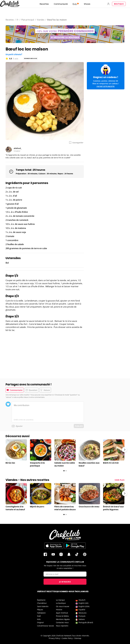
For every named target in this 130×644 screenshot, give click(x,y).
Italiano (80, 619)
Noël (39, 616)
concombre (13, 240)
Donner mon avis (31, 58)
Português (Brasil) (84, 622)
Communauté (61, 4)
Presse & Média (62, 616)
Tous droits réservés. (81, 636)
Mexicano (81, 613)
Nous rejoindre (62, 626)
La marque (60, 600)
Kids (39, 619)
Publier (79, 426)
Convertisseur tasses (46, 626)
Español (80, 610)
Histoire (59, 610)
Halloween (41, 613)
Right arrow (124, 450)
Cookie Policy (67, 638)
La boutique (61, 603)
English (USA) (82, 606)
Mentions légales (63, 619)
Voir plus (120, 480)
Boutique (119, 4)
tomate (11, 236)
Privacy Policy (54, 638)
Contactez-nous (62, 622)
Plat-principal (28, 20)
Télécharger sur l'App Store (54, 546)
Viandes (41, 20)
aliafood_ (18, 148)
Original (40, 622)
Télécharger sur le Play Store (75, 546)
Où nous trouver (63, 606)
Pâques (40, 610)
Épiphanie (41, 600)
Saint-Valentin (43, 606)
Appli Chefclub (62, 613)
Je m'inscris (65, 582)
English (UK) (82, 603)
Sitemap (78, 638)
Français (80, 616)
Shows (87, 4)
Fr (18, 20)
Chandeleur (42, 603)
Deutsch (80, 600)
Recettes (44, 4)
